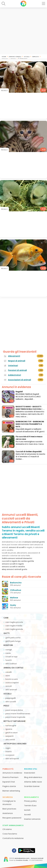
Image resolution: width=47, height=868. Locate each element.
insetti (9, 752)
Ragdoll (19, 392)
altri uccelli (11, 702)
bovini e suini (12, 679)
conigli (9, 650)
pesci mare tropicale (15, 717)
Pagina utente (9, 786)
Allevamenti (14, 356)
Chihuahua (16, 590)
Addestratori (14, 375)
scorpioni (10, 755)
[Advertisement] (23, 31)
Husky (13, 605)
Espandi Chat (9, 782)
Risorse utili (31, 769)
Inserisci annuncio (32, 819)
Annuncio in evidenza (12, 773)
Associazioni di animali (19, 380)
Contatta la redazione (13, 838)
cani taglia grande (14, 629)
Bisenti (13, 59)
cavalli (9, 672)
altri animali (11, 690)
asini (8, 676)
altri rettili (10, 740)
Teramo (5, 59)
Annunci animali (15, 56)
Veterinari (13, 366)
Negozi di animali (17, 361)
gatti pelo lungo (13, 641)
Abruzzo (35, 56)
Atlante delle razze (33, 782)
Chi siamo (7, 829)
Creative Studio (22, 860)
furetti (9, 660)
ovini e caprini (12, 683)
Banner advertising (11, 791)
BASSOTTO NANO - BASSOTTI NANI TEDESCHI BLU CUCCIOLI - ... (30, 408)
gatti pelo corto (13, 638)
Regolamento (32, 797)
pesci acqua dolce (14, 710)
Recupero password (12, 818)
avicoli (9, 686)
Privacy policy (30, 801)
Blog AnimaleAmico (33, 777)
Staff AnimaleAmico (13, 825)
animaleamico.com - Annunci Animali (29, 858)
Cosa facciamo (10, 834)
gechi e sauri (11, 733)
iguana (9, 729)
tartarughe (11, 726)
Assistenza (8, 813)
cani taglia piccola (14, 622)
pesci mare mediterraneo (18, 714)
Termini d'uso (30, 805)
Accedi (27, 814)
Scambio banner (32, 786)
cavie (8, 653)
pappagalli (11, 698)
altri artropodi (12, 759)
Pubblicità (8, 769)
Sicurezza (8, 797)
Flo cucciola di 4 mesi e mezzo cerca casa (29, 438)
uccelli (27, 56)
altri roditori (11, 664)
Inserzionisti (30, 773)
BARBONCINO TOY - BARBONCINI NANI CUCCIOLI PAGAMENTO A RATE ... (30, 424)
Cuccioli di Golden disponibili (29, 452)
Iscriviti (27, 810)
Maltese (14, 598)
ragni (8, 748)
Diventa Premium (10, 777)
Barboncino (16, 583)
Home (4, 56)
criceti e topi (11, 657)
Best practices (9, 809)
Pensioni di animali (17, 370)
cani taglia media (14, 626)
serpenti (9, 736)
